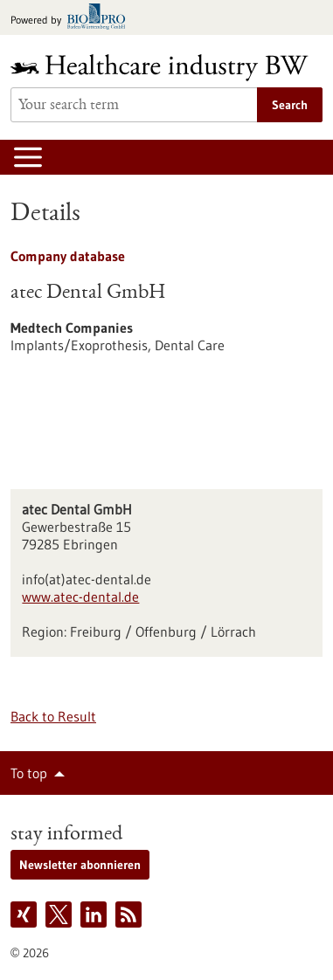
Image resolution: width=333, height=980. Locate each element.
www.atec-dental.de (80, 597)
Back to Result (53, 716)
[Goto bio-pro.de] (73, 18)
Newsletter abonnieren (80, 865)
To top (29, 773)
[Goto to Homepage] (166, 68)
